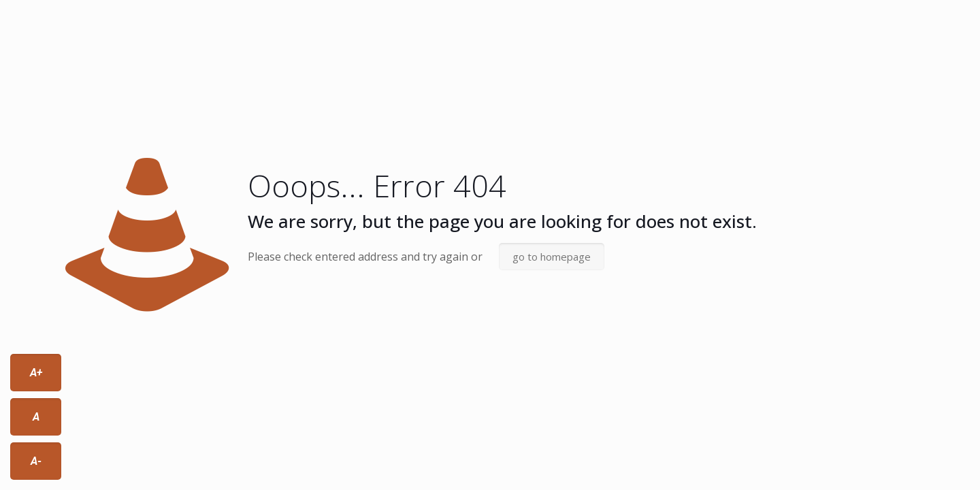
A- (36, 461)
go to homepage (552, 257)
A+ (36, 373)
